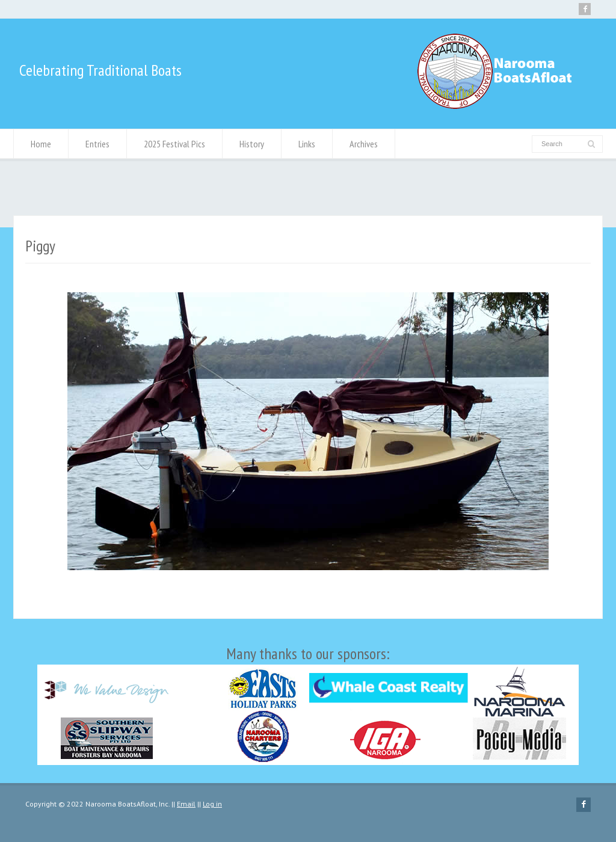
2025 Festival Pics (174, 144)
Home (41, 144)
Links (307, 144)
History (252, 144)
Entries (97, 144)
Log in (212, 804)
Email (186, 804)
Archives (364, 144)
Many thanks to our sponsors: (308, 704)
